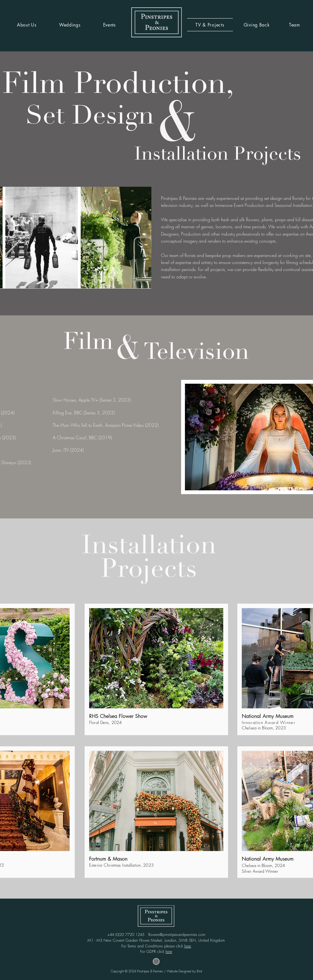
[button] (156, 658)
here (188, 946)
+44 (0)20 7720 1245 (128, 935)
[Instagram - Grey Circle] (156, 961)
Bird (199, 971)
